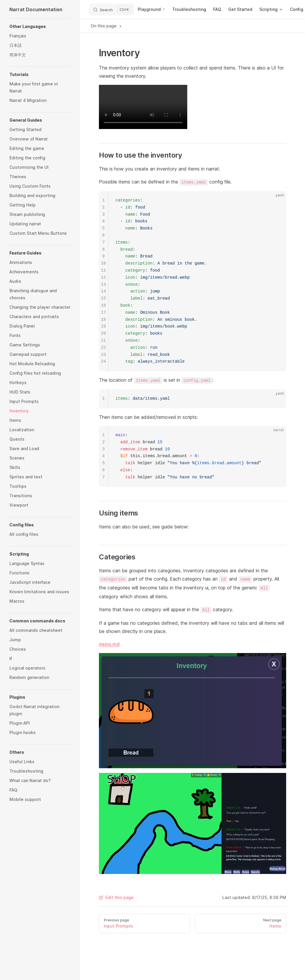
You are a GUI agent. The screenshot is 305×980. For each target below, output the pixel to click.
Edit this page (116, 897)
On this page (107, 26)
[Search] (112, 9)
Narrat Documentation (36, 9)
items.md (109, 644)
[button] (40, 27)
